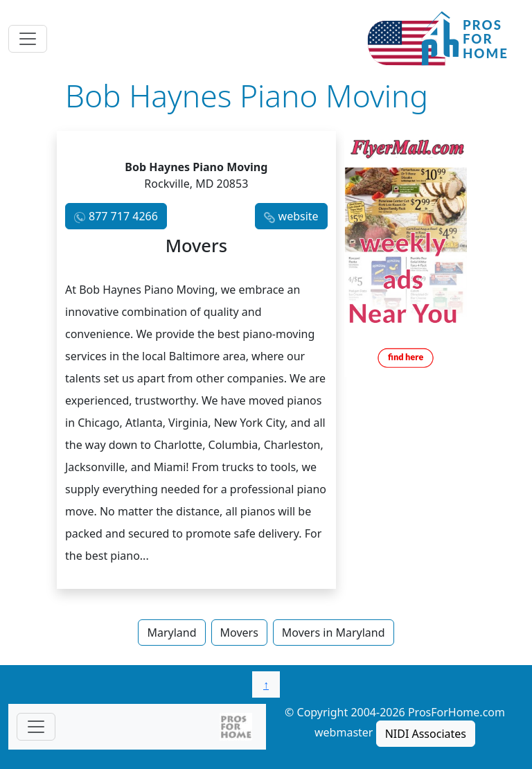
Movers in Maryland (334, 633)
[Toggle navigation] (28, 39)
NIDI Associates (426, 734)
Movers (239, 633)
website (299, 216)
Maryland (171, 633)
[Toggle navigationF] (36, 727)
